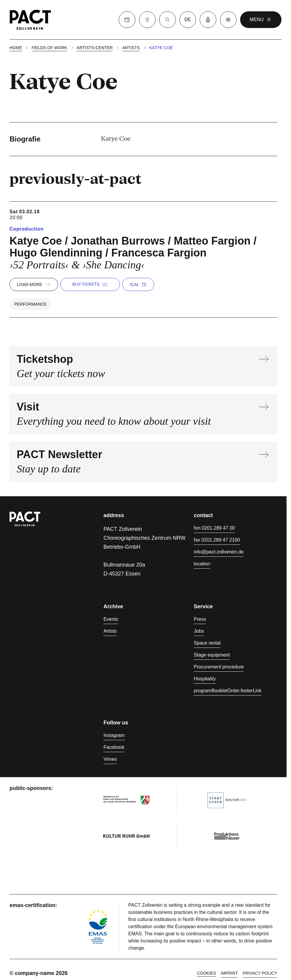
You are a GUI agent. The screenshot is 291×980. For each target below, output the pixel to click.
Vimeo (110, 759)
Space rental (207, 643)
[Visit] (147, 20)
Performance (30, 304)
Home (16, 48)
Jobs (199, 631)
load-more (34, 284)
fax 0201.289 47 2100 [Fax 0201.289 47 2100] (217, 540)
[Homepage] (30, 20)
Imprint (229, 973)
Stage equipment (212, 655)
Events (111, 619)
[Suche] (168, 20)
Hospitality (205, 679)
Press (200, 619)
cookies (206, 973)
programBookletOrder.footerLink (228, 691)
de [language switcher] (188, 20)
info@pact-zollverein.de (219, 552)
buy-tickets (90, 284)
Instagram (114, 735)
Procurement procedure (219, 667)
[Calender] (127, 20)
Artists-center (95, 48)
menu (261, 20)
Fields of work (49, 48)
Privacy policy (260, 973)
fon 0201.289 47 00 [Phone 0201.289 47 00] (214, 528)
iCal (138, 284)
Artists (131, 48)
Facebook (114, 747)
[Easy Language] (208, 20)
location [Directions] (202, 564)
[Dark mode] (228, 20)
